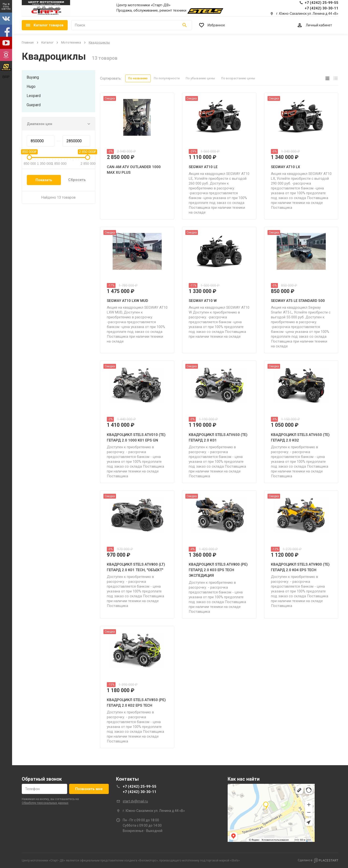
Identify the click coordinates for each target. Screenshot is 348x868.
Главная (28, 42)
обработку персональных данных (45, 803)
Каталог (47, 42)
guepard (34, 105)
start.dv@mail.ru (135, 801)
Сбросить (77, 180)
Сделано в (318, 861)
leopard (34, 96)
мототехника (71, 42)
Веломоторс (148, 861)
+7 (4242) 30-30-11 (140, 792)
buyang (33, 77)
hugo (31, 86)
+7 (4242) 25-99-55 (140, 786)
